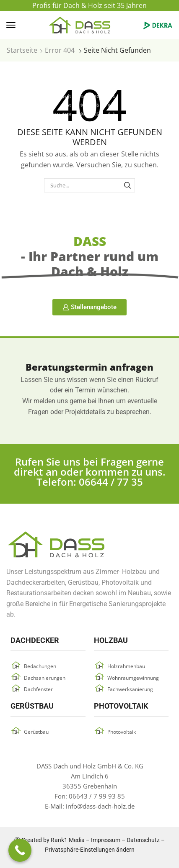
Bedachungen (40, 666)
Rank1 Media (68, 840)
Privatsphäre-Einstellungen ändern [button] (90, 850)
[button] (11, 25)
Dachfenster (38, 689)
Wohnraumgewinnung (133, 678)
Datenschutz (143, 840)
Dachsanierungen (45, 678)
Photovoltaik (122, 732)
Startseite (22, 50)
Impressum (106, 840)
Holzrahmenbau (126, 666)
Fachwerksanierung (130, 689)
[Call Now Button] (20, 850)
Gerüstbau (36, 732)
